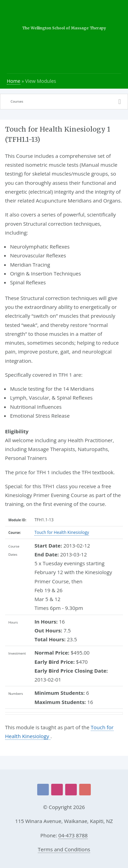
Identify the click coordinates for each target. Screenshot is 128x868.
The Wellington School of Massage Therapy (64, 28)
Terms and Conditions (64, 849)
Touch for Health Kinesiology (62, 532)
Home (14, 81)
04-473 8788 (73, 835)
